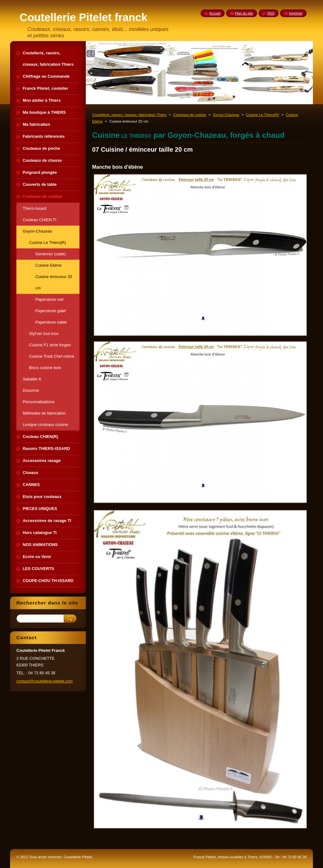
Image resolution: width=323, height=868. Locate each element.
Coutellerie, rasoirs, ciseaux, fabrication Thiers (129, 115)
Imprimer (296, 13)
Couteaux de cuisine (190, 115)
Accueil (215, 13)
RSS (271, 13)
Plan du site (244, 13)
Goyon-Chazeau (226, 115)
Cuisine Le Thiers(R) (263, 115)
